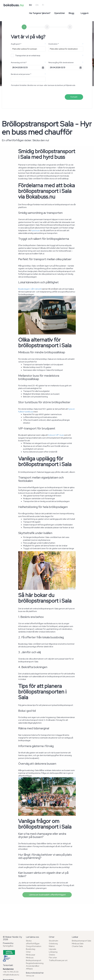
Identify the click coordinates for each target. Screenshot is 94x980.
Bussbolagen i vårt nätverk (30, 289)
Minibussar (31, 955)
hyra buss (35, 230)
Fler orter (53, 958)
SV (30, 5)
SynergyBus (8, 946)
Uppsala (52, 949)
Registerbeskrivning (35, 963)
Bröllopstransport (34, 960)
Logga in (85, 13)
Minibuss (30, 958)
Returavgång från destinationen (61, 62)
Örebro (52, 955)
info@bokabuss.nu (11, 975)
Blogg (71, 13)
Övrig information (34, 946)
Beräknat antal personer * (21, 74)
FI (43, 5)
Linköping (53, 952)
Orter (28, 952)
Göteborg (53, 944)
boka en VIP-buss (56, 435)
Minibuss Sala (78, 944)
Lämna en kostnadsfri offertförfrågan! (47, 895)
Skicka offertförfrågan (33, 942)
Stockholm (53, 941)
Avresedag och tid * (19, 62)
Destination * (54, 44)
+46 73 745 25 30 (11, 972)
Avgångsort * (16, 44)
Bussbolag (31, 949)
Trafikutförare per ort (58, 960)
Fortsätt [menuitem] (74, 97)
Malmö (52, 946)
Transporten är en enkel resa (26, 55)
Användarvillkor (33, 966)
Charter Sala (77, 946)
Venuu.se (30, 976)
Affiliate (29, 969)
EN (37, 5)
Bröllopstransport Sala (81, 941)
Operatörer (59, 13)
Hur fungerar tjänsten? (40, 13)
